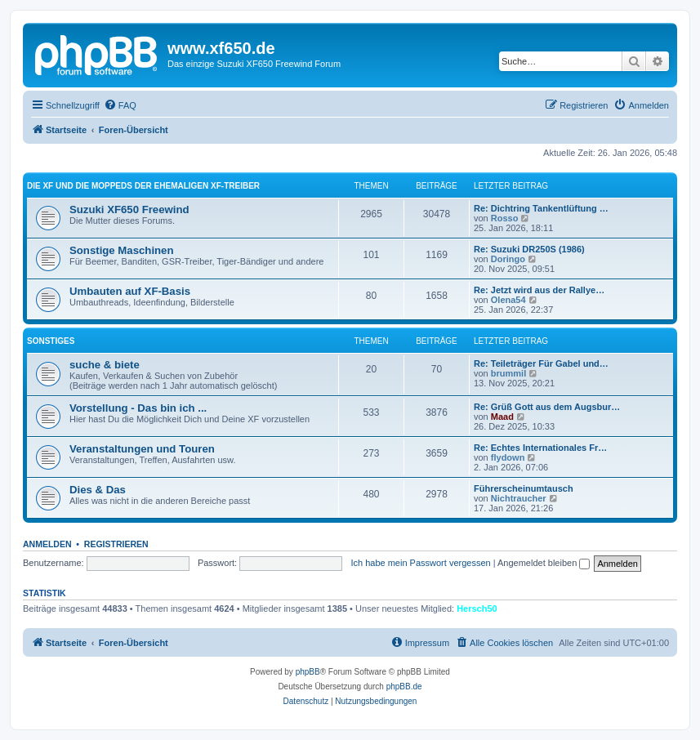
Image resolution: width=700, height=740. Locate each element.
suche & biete (105, 365)
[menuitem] (120, 105)
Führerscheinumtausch (524, 488)
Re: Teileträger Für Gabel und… (541, 363)
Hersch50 (477, 608)
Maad (502, 417)
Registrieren (116, 544)
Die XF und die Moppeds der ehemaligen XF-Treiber (143, 186)
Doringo (508, 259)
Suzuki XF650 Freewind (129, 210)
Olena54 (508, 300)
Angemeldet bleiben (544, 563)
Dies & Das (98, 490)
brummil (508, 373)
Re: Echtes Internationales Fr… (540, 448)
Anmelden (47, 544)
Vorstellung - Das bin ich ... (138, 408)
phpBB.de (404, 687)
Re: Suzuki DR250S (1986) (529, 249)
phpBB (308, 672)
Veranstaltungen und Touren (142, 449)
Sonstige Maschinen (122, 250)
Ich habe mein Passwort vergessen (420, 563)
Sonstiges (51, 341)
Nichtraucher (519, 498)
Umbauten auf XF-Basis (130, 291)
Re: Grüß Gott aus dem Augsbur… (547, 407)
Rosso (505, 218)
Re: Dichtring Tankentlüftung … (541, 208)
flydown (508, 457)
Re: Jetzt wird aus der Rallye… (539, 290)
